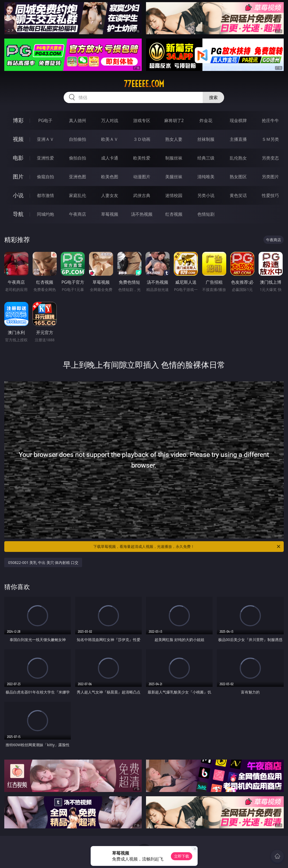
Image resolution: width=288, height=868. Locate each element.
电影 (18, 158)
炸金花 (206, 120)
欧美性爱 (142, 158)
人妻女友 (110, 195)
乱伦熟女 (238, 158)
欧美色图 (110, 177)
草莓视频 (110, 214)
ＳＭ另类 (270, 139)
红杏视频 (174, 214)
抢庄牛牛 (270, 120)
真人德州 (78, 120)
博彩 (18, 120)
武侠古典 (142, 195)
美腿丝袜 (174, 177)
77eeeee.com (144, 84)
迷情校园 (174, 195)
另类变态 (270, 158)
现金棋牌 (238, 120)
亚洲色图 (78, 177)
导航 (18, 214)
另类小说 (206, 195)
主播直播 (238, 139)
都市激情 (45, 195)
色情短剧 (206, 214)
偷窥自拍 (45, 177)
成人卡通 (110, 158)
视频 (18, 139)
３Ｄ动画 (142, 139)
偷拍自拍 (78, 158)
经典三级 (206, 158)
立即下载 (182, 856)
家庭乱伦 (78, 195)
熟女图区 (238, 177)
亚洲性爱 (45, 158)
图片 (18, 177)
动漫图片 (142, 177)
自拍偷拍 (78, 139)
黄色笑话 (238, 195)
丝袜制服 (206, 139)
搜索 (213, 97)
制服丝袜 (174, 158)
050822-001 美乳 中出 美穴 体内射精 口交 (43, 562)
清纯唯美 (206, 177)
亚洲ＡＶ (45, 139)
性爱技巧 (270, 195)
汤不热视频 (142, 214)
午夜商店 (78, 214)
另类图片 (270, 177)
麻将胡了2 (174, 120)
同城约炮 (45, 214)
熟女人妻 (174, 139)
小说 (18, 195)
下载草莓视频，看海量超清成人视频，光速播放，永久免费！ (187, 547)
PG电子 (45, 120)
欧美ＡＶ (110, 139)
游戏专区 (142, 120)
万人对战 (110, 120)
